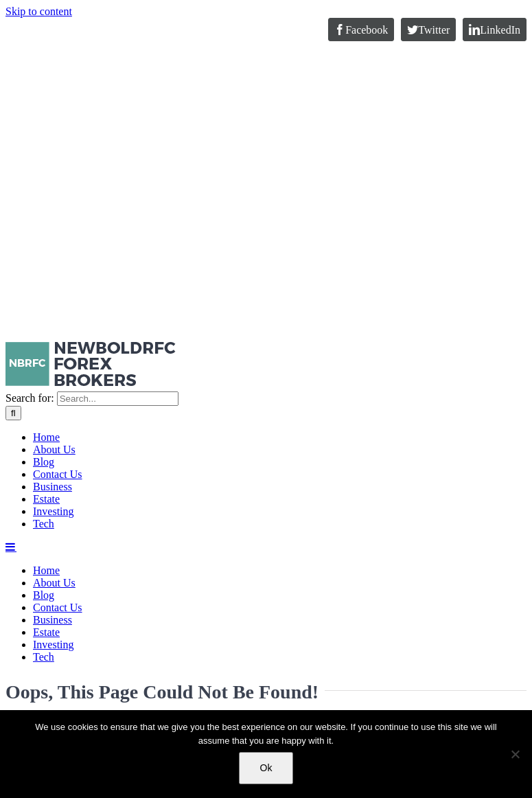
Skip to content (39, 11)
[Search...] (118, 399)
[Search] (13, 413)
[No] (515, 754)
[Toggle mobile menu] (11, 547)
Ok (266, 768)
